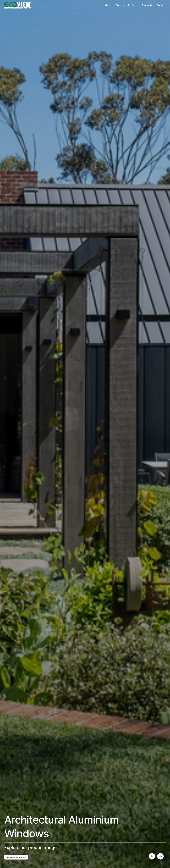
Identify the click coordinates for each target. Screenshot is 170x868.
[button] (152, 856)
